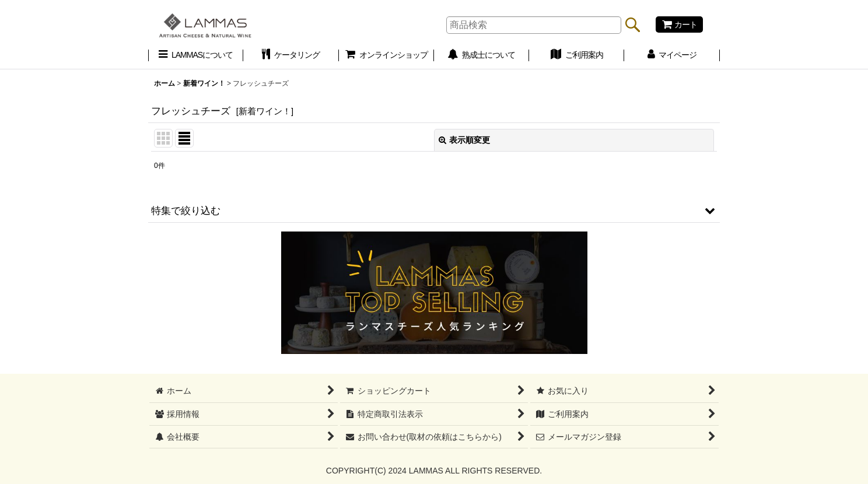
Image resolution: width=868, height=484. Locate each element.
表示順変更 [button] (464, 140)
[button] (434, 211)
